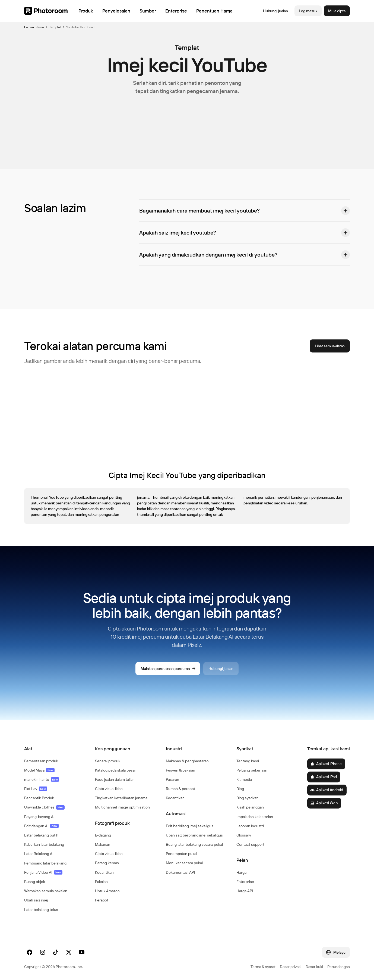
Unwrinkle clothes (44, 807)
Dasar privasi (291, 967)
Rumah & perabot (180, 789)
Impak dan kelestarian (255, 817)
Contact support (250, 844)
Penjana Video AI (43, 872)
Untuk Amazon (107, 891)
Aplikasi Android (327, 790)
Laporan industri (250, 826)
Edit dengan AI (41, 826)
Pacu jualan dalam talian (115, 779)
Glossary (244, 835)
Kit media (244, 779)
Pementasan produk (41, 761)
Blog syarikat (247, 798)
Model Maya (39, 770)
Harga (241, 872)
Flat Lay (36, 789)
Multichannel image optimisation (122, 807)
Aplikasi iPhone (326, 764)
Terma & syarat (263, 967)
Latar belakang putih (41, 835)
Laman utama (34, 27)
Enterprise (245, 882)
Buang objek (35, 882)
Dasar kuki (314, 967)
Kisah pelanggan (250, 807)
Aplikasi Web (324, 803)
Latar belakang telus (41, 910)
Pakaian (101, 882)
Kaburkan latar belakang (44, 844)
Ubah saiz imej (36, 900)
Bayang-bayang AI (39, 817)
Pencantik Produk (39, 798)
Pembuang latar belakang (45, 863)
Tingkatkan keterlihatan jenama (121, 798)
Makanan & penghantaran (187, 761)
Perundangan (339, 967)
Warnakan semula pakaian (46, 891)
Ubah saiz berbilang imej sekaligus (194, 835)
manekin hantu (42, 779)
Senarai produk (108, 761)
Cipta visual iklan (109, 789)
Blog (240, 789)
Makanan (103, 844)
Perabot (102, 900)
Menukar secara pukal (184, 863)
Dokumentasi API (180, 872)
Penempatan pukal (181, 854)
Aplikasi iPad (324, 777)
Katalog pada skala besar (115, 770)
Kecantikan (104, 872)
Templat (55, 27)
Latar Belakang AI (39, 854)
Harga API (245, 891)
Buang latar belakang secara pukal (194, 844)
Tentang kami (248, 761)
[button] (245, 211)
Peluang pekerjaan (252, 770)
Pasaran (172, 779)
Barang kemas (107, 863)
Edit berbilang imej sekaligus (190, 826)
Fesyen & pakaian (180, 770)
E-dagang (103, 835)
